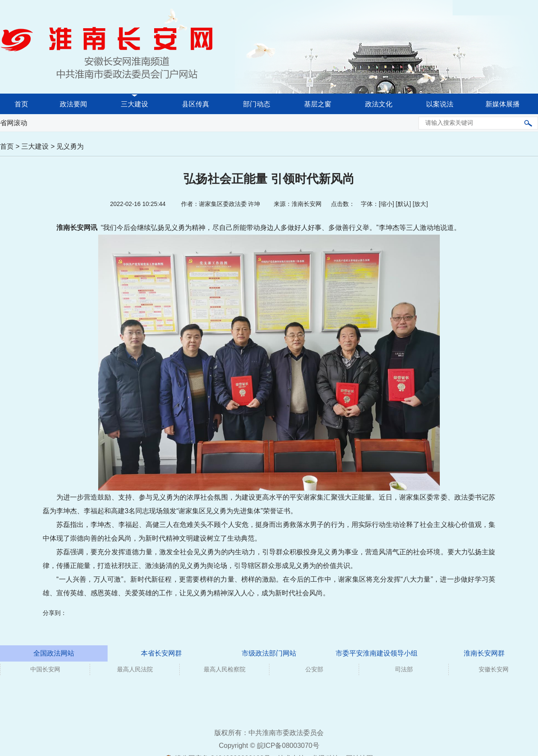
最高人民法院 (135, 669)
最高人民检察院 (225, 669)
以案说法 (440, 104)
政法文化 (379, 104)
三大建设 (134, 104)
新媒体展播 (503, 104)
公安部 (314, 669)
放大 (420, 204)
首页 (21, 104)
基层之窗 (318, 104)
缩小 (386, 204)
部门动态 (257, 104)
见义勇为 (70, 146)
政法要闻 (73, 104)
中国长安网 (45, 669)
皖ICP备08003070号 (288, 746)
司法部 (404, 669)
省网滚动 (14, 123)
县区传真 (196, 104)
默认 (403, 204)
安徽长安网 (494, 669)
